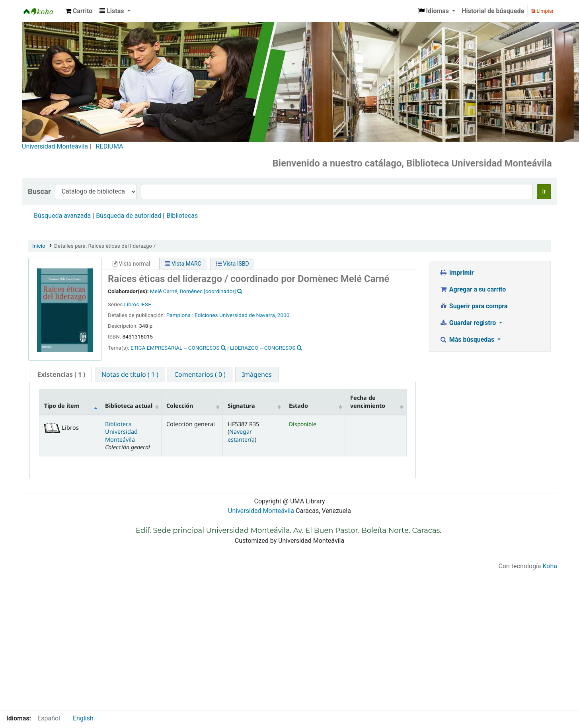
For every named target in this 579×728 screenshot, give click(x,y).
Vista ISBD (233, 264)
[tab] (61, 375)
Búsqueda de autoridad (129, 216)
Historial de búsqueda (493, 11)
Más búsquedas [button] (468, 340)
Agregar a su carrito (473, 289)
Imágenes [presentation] (257, 374)
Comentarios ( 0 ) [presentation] (200, 374)
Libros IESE (138, 304)
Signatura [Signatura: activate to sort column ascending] (241, 406)
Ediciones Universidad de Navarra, (235, 315)
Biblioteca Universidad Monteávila (42, 11)
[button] (79, 11)
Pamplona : (180, 315)
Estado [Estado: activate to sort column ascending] (298, 406)
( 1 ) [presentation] (61, 374)
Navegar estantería (241, 435)
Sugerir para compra (473, 306)
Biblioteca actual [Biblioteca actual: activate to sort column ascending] (129, 406)
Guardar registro (468, 323)
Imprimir (456, 273)
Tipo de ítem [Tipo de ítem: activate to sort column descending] (62, 406)
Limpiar (542, 11)
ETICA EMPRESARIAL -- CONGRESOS (175, 348)
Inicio (39, 246)
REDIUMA (110, 146)
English (83, 718)
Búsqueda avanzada (62, 216)
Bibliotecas (182, 216)
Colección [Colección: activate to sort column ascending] (180, 406)
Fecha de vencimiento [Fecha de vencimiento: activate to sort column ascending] (368, 401)
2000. (284, 315)
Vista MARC (183, 264)
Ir (544, 191)
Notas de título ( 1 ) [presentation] (130, 374)
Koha (550, 566)
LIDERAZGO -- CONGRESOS (263, 348)
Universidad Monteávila (55, 146)
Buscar (39, 191)
